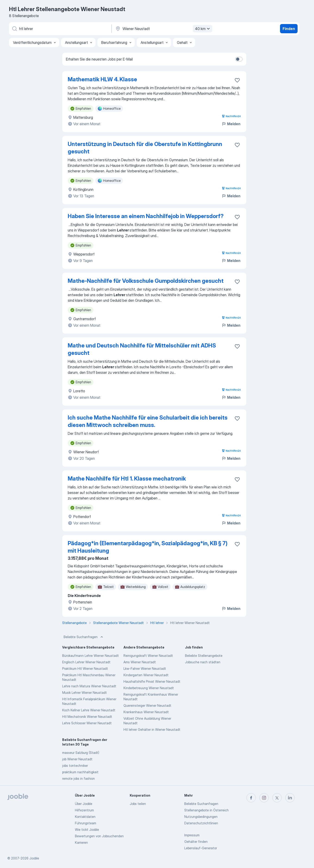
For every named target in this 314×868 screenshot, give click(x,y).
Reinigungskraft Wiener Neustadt (148, 656)
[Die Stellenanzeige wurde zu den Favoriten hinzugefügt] (237, 80)
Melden (231, 124)
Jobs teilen (138, 804)
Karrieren (81, 842)
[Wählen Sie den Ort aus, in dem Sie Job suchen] (163, 29)
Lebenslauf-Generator (201, 848)
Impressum (192, 835)
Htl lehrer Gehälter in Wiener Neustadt (152, 729)
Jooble (34, 858)
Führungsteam (86, 823)
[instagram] (264, 798)
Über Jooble (84, 804)
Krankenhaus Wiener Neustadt (146, 712)
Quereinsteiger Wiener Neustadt (147, 705)
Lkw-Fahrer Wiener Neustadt (145, 669)
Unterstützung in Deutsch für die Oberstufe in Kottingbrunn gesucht (145, 148)
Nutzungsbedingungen (201, 817)
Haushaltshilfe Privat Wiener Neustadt (152, 681)
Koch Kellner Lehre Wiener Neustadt (89, 710)
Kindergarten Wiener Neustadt (146, 675)
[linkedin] (290, 798)
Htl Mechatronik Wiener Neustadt (87, 717)
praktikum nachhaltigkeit (80, 772)
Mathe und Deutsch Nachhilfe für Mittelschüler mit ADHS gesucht (142, 349)
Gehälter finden (196, 842)
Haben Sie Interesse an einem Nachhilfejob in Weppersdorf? (146, 216)
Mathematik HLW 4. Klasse (102, 79)
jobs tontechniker (75, 766)
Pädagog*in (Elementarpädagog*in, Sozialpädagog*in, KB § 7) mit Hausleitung (148, 547)
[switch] (239, 59)
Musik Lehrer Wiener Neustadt (85, 693)
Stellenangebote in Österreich (206, 810)
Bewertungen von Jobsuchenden (99, 836)
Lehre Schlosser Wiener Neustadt (87, 723)
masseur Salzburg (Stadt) (81, 753)
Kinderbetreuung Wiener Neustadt (149, 688)
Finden (289, 29)
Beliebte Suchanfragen (84, 637)
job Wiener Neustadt (77, 759)
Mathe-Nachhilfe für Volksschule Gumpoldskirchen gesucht (146, 281)
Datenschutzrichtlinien (201, 823)
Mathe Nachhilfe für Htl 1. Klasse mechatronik (127, 479)
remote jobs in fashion (78, 778)
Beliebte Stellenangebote (204, 656)
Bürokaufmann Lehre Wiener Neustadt (91, 656)
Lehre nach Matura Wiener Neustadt (89, 686)
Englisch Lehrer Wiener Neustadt (86, 662)
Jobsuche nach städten (203, 662)
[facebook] (251, 798)
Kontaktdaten (85, 817)
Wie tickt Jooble (87, 830)
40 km (203, 29)
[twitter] (277, 798)
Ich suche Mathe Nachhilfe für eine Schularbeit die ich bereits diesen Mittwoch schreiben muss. (148, 421)
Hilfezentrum (84, 810)
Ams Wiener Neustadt (140, 662)
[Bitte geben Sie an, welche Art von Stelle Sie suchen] (60, 29)
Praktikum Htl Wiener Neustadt (85, 669)
